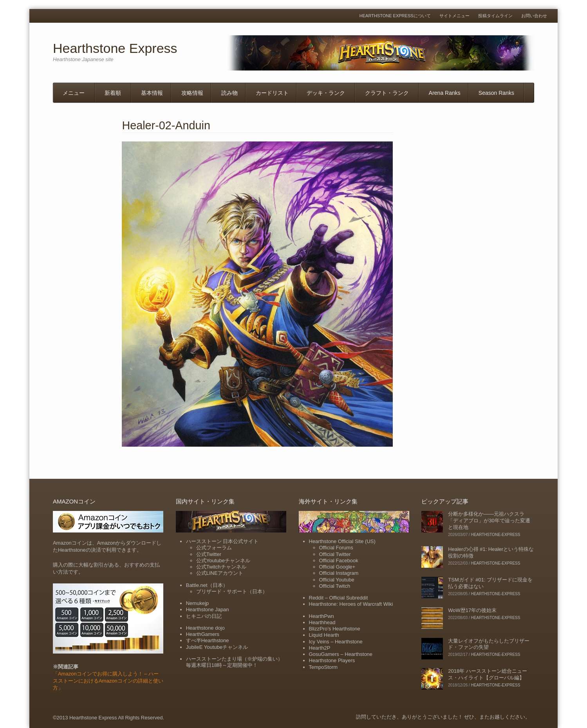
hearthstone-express (496, 535)
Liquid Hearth (324, 635)
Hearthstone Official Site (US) (342, 541)
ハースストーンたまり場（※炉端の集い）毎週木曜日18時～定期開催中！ (234, 662)
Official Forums (336, 548)
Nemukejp (198, 603)
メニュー (74, 93)
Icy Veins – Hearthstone (336, 642)
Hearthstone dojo (205, 628)
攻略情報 (192, 93)
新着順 (113, 93)
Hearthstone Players (332, 660)
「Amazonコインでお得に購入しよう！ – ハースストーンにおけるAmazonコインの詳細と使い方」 (108, 681)
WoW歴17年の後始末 (472, 610)
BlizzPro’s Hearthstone (335, 629)
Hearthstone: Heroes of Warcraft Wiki (351, 604)
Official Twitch (335, 586)
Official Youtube (337, 580)
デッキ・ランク (326, 93)
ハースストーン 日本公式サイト (222, 541)
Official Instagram (339, 573)
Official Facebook (339, 560)
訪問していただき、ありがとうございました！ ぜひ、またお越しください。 (443, 717)
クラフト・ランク (387, 93)
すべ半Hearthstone (208, 640)
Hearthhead (322, 622)
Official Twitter (335, 554)
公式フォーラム (214, 548)
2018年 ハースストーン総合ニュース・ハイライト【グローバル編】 (488, 674)
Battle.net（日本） (207, 585)
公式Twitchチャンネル (221, 567)
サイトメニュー (454, 16)
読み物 (229, 93)
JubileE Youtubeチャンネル (217, 647)
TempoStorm (323, 667)
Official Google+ (337, 567)
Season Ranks (496, 93)
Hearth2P (320, 648)
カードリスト (272, 93)
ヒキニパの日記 (204, 616)
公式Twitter (209, 554)
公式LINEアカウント (220, 573)
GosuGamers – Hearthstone (341, 654)
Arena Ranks (445, 93)
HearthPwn (321, 616)
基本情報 (152, 93)
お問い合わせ (534, 16)
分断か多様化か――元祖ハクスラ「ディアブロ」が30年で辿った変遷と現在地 (489, 521)
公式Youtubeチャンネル (223, 560)
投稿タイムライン (495, 16)
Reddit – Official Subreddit (339, 598)
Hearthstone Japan (208, 609)
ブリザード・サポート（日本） (232, 591)
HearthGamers (203, 634)
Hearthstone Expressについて (395, 16)
